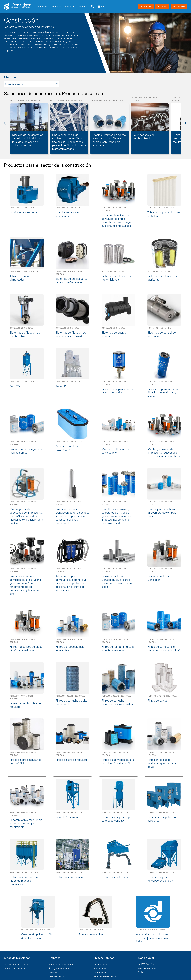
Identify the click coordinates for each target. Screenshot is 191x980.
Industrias (56, 6)
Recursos (70, 6)
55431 (141, 972)
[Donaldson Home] (20, 6)
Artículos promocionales (106, 977)
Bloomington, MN (147, 968)
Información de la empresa (62, 964)
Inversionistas (100, 964)
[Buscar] (92, 6)
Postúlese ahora (57, 977)
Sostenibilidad (101, 973)
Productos (43, 6)
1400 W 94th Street (148, 964)
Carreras (53, 973)
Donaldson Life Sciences (16, 964)
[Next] (187, 125)
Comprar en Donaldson (15, 969)
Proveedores (100, 969)
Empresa (83, 6)
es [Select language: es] (101, 6)
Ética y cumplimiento (59, 969)
